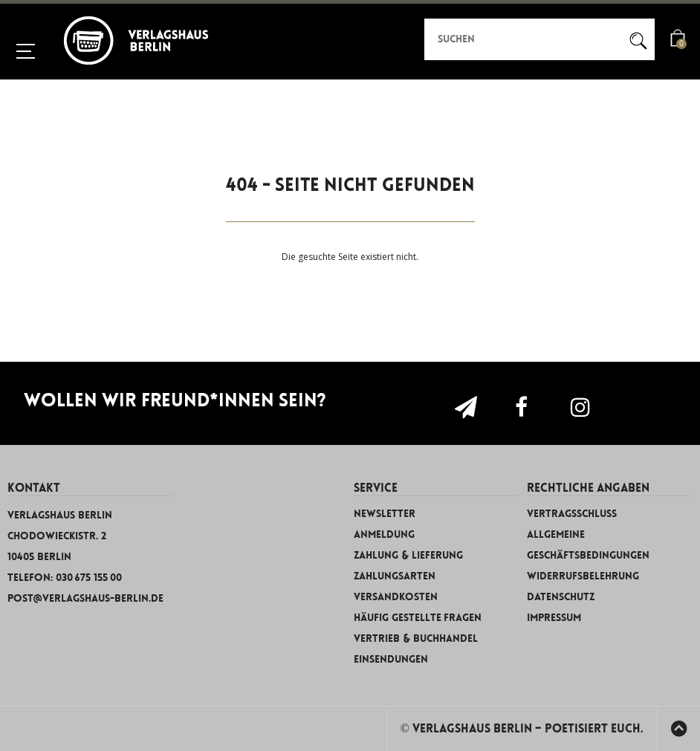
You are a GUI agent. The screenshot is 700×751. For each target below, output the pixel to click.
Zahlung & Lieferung (408, 555)
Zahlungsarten (395, 576)
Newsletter (385, 514)
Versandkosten (396, 597)
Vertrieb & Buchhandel (416, 638)
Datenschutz (561, 597)
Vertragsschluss (572, 514)
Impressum (554, 618)
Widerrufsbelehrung (583, 576)
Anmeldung (384, 534)
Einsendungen (391, 659)
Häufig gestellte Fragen (418, 618)
